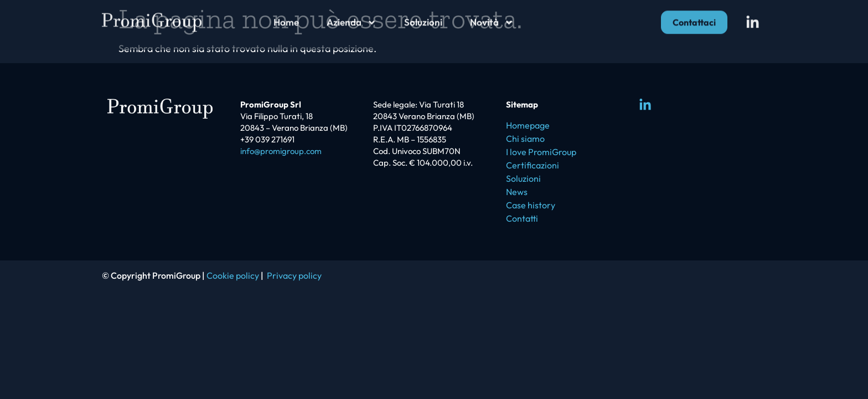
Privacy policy (294, 275)
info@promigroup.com (281, 151)
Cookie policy (233, 275)
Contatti (522, 218)
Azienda (352, 19)
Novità (492, 19)
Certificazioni (533, 165)
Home (286, 19)
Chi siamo (525, 139)
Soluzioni (423, 19)
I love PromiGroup (541, 152)
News (517, 192)
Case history (531, 205)
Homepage (528, 125)
